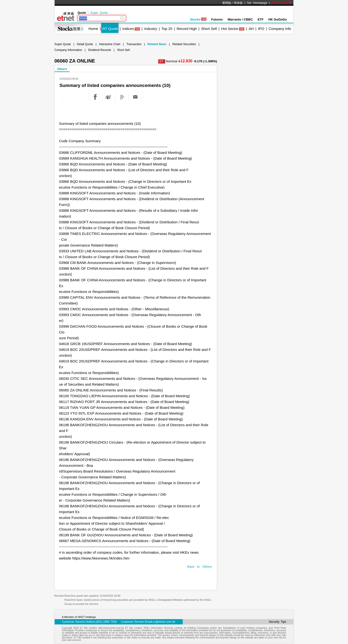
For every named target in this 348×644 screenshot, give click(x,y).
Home (93, 29)
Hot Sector (230, 29)
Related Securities (184, 44)
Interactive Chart (110, 44)
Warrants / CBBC (240, 19)
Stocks (198, 19)
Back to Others (200, 567)
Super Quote (99, 13)
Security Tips (277, 622)
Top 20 (167, 29)
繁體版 (227, 3)
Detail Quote (85, 44)
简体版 (238, 3)
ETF (261, 19)
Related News (157, 44)
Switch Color (282, 3)
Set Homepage (257, 3)
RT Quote (110, 29)
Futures (217, 19)
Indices (128, 29)
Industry (151, 29)
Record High (187, 29)
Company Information (68, 50)
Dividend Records (100, 50)
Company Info (280, 29)
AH (251, 29)
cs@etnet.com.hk (164, 622)
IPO (261, 29)
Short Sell (209, 29)
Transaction (134, 44)
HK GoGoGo (278, 19)
